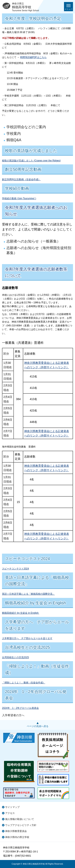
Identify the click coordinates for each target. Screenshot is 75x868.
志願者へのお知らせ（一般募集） (33, 241)
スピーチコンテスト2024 (15, 569)
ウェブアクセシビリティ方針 (21, 825)
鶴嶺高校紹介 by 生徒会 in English (21, 613)
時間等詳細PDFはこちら (33, 57)
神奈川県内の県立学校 (17, 837)
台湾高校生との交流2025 (15, 657)
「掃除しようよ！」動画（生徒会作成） (24, 683)
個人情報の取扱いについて (20, 819)
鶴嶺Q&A (14, 140)
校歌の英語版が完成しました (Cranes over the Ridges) (31, 161)
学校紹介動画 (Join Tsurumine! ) (19, 198)
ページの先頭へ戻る (38, 726)
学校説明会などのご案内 (26, 127)
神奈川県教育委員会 (16, 831)
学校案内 (14, 134)
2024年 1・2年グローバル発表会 (20, 708)
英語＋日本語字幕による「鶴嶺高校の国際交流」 (28, 594)
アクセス (10, 813)
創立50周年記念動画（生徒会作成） (21, 179)
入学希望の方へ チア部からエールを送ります (27, 638)
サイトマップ (12, 807)
